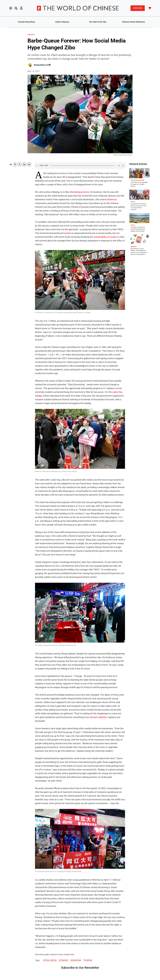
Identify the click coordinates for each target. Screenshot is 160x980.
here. (72, 954)
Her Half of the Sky (98, 22)
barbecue (112, 199)
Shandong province (80, 192)
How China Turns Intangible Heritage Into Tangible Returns (139, 184)
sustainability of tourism (105, 237)
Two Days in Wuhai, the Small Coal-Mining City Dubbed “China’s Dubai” (138, 229)
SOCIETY (31, 35)
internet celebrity (98, 717)
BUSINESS (134, 247)
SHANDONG (76, 960)
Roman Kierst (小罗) (42, 65)
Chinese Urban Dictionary (133, 22)
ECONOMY (63, 960)
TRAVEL (133, 202)
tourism (67, 233)
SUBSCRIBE (138, 8)
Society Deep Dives (27, 22)
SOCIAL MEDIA (50, 960)
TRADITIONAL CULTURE (137, 180)
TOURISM (88, 960)
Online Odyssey (62, 22)
